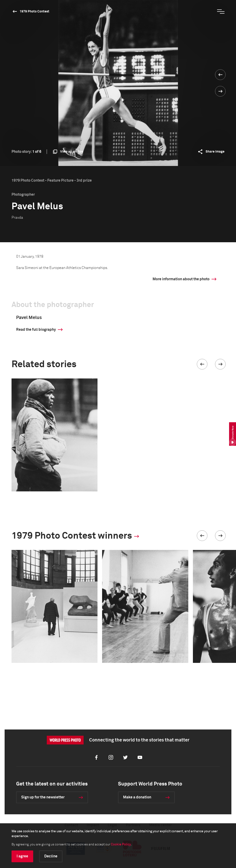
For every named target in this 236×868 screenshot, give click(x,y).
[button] (202, 364)
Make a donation (137, 797)
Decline (51, 856)
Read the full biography (36, 330)
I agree (22, 856)
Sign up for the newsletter (43, 797)
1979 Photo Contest (34, 12)
